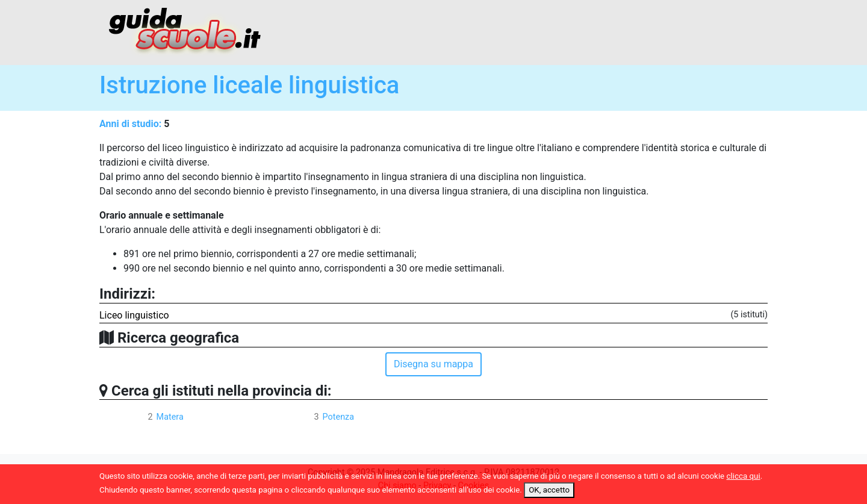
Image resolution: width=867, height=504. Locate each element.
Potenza (338, 417)
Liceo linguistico (134, 315)
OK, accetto (549, 490)
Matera (170, 417)
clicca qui (744, 476)
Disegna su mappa (433, 364)
